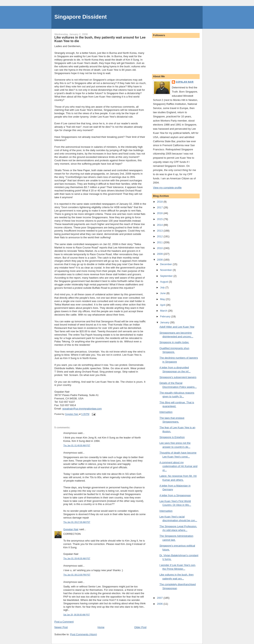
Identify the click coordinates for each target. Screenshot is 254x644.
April (163, 305)
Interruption (166, 412)
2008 (160, 260)
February (166, 316)
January (165, 322)
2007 (160, 598)
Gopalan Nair (71, 529)
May (163, 299)
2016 (160, 213)
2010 (160, 248)
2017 (160, 207)
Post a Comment (64, 622)
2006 (160, 604)
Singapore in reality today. (174, 342)
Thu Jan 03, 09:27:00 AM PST (77, 522)
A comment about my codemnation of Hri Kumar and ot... (178, 466)
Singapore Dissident (81, 17)
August (165, 282)
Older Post (140, 627)
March (164, 311)
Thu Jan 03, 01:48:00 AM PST (77, 446)
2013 (160, 231)
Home (101, 627)
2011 (160, 242)
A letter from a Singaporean (175, 495)
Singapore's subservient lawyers (178, 377)
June (163, 293)
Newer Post (61, 627)
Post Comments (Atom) (84, 634)
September (167, 276)
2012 (160, 236)
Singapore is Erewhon (172, 437)
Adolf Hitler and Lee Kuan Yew (177, 327)
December (166, 264)
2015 (160, 219)
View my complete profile (167, 188)
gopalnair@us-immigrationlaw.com (82, 409)
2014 (160, 225)
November (166, 270)
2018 (160, 202)
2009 (160, 254)
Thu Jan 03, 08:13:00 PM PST (77, 575)
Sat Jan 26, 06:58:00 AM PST (76, 615)
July (163, 287)
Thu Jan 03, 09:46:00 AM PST (77, 559)
